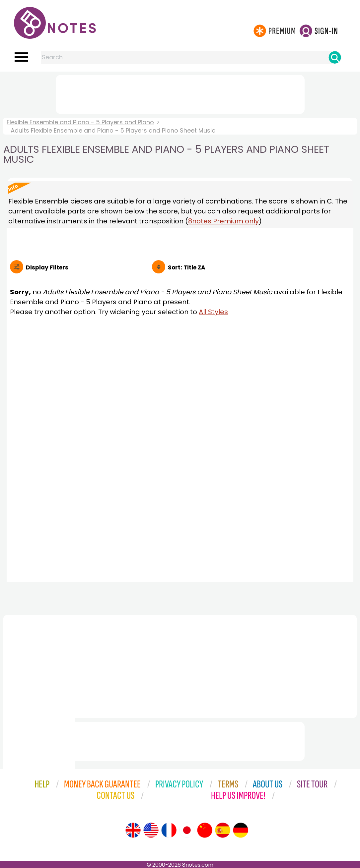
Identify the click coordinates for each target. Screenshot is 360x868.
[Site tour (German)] (241, 830)
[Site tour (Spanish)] (223, 830)
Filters (47, 267)
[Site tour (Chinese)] (205, 830)
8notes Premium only (223, 221)
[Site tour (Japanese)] (187, 830)
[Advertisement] (180, 93)
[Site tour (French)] (169, 830)
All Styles (213, 312)
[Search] (335, 57)
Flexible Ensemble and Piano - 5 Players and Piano (80, 122)
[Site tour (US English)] (151, 830)
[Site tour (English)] (133, 830)
